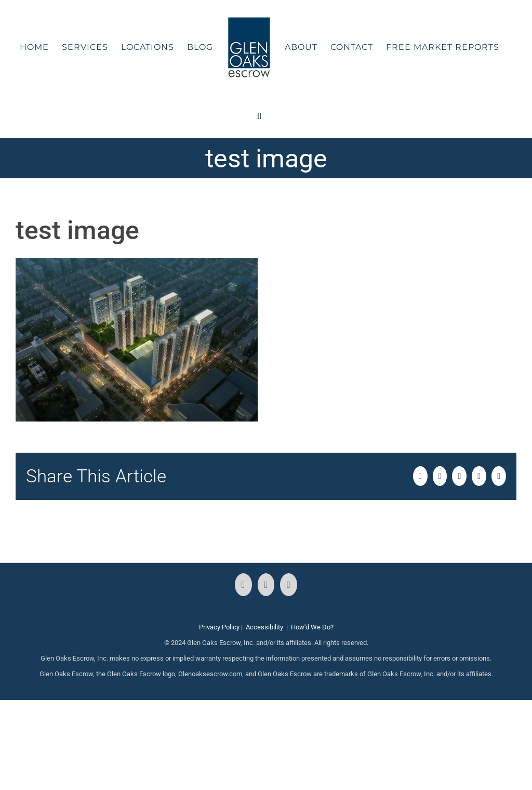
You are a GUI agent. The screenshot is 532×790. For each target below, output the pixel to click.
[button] (260, 116)
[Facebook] (243, 585)
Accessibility (264, 627)
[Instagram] (266, 585)
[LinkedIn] (289, 585)
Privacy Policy (219, 627)
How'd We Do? (312, 627)
